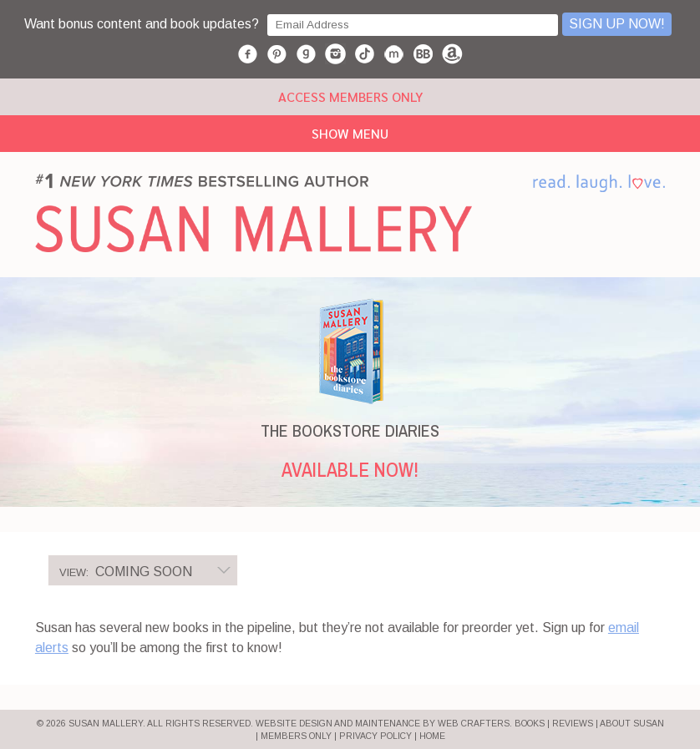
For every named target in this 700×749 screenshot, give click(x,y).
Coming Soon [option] (126, 572)
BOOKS (530, 724)
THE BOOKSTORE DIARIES (350, 430)
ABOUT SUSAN (632, 724)
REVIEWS (573, 724)
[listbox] (143, 570)
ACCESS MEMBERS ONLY (350, 96)
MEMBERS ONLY (296, 736)
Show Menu (350, 133)
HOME (432, 736)
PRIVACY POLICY (375, 736)
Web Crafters (474, 724)
